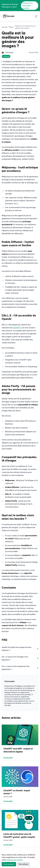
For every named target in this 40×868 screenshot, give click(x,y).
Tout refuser (23, 864)
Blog (11, 27)
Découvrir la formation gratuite (28, 6)
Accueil (4, 27)
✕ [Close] (38, 6)
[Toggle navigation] (36, 16)
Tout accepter (9, 864)
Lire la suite (8, 758)
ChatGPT (17, 328)
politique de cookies (15, 860)
